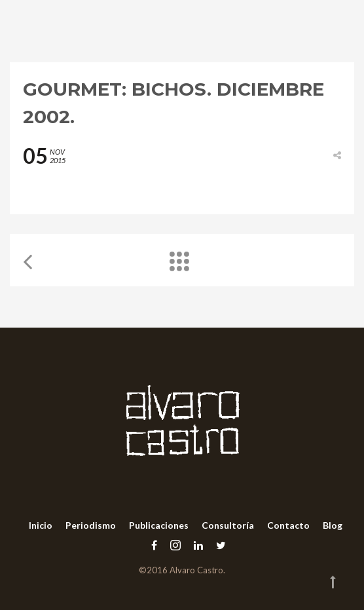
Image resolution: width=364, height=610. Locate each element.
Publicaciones (159, 525)
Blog (333, 525)
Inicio (41, 525)
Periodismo (91, 525)
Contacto (288, 525)
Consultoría (228, 525)
